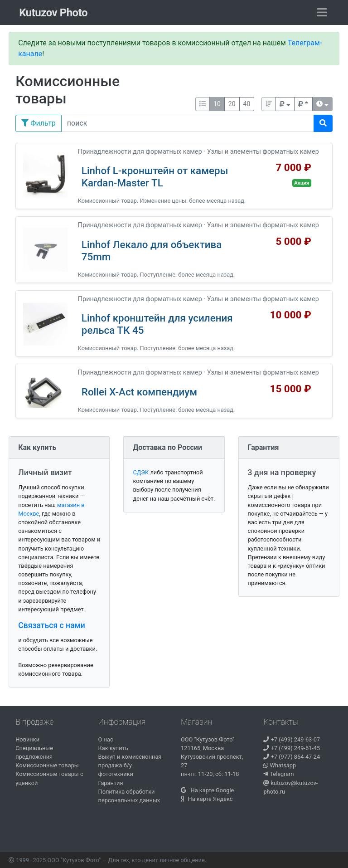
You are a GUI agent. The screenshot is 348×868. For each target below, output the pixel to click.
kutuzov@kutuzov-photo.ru (290, 787)
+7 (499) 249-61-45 (292, 748)
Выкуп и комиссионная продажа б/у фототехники (130, 765)
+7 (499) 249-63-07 (292, 739)
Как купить (113, 748)
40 (247, 104)
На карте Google (207, 790)
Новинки (27, 739)
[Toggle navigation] (322, 13)
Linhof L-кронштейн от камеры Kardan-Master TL (155, 177)
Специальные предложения (34, 752)
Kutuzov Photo (53, 13)
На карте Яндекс (207, 799)
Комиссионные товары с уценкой (49, 778)
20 (232, 104)
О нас (106, 739)
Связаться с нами (52, 625)
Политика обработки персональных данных (129, 796)
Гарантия (111, 783)
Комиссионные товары (47, 765)
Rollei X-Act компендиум (139, 392)
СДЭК (141, 472)
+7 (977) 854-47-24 (292, 757)
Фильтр (39, 123)
